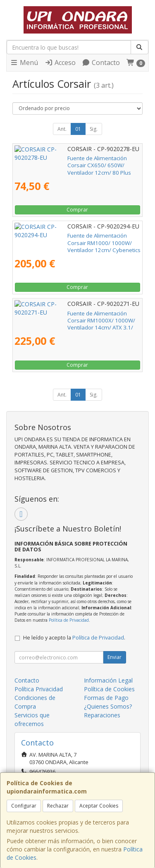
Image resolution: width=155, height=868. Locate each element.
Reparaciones (102, 715)
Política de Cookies (109, 689)
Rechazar (58, 806)
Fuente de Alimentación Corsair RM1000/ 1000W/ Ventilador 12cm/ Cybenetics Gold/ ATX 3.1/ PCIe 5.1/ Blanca (77, 243)
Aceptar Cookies (99, 806)
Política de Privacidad (69, 620)
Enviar (114, 657)
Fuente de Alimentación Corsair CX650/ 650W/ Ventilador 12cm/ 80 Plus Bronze (73, 162)
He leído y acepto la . (74, 638)
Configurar (24, 806)
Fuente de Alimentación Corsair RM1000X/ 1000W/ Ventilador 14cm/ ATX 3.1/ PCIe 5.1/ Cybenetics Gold (70, 321)
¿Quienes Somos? (108, 706)
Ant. (62, 129)
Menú (24, 63)
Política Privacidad (39, 689)
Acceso (60, 63)
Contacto (101, 63)
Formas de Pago (106, 698)
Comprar (77, 210)
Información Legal (108, 680)
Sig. (94, 129)
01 (78, 129)
